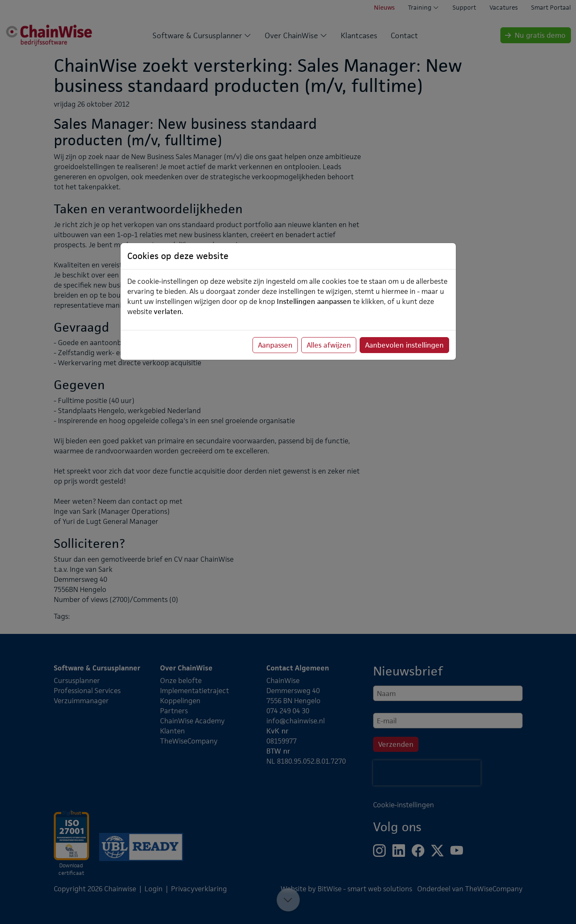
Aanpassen (275, 345)
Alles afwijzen (329, 345)
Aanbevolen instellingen (404, 345)
